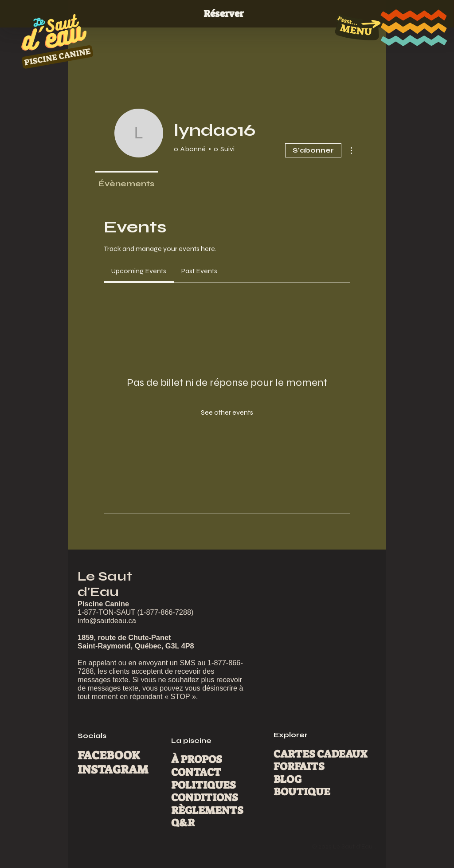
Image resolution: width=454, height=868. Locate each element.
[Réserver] (227, 14)
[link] (139, 271)
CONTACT (196, 772)
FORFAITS (299, 767)
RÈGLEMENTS (207, 811)
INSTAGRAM (113, 770)
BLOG (288, 780)
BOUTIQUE (302, 792)
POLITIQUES (204, 785)
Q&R (183, 823)
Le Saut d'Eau (105, 584)
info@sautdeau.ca (107, 621)
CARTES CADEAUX (321, 754)
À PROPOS (197, 760)
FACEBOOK (109, 755)
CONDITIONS (205, 798)
